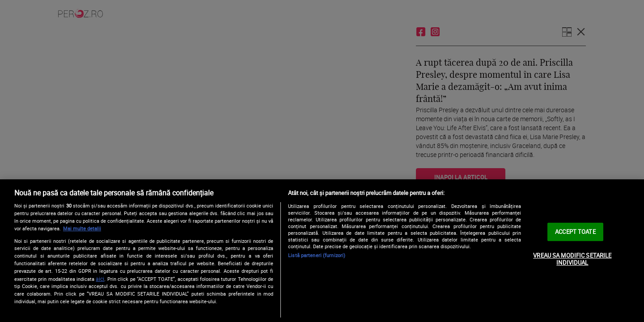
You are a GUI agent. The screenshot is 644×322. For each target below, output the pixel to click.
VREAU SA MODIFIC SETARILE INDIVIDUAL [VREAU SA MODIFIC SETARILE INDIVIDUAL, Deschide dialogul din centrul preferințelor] (572, 259)
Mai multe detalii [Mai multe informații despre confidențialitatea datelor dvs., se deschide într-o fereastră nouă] (82, 228)
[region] (322, 251)
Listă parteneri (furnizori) (317, 255)
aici (100, 279)
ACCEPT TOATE (575, 232)
